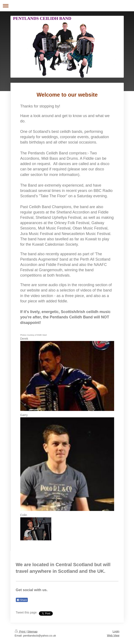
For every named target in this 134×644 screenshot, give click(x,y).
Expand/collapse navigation (67, 6)
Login (116, 631)
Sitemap (32, 632)
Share (22, 600)
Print (20, 632)
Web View (113, 635)
